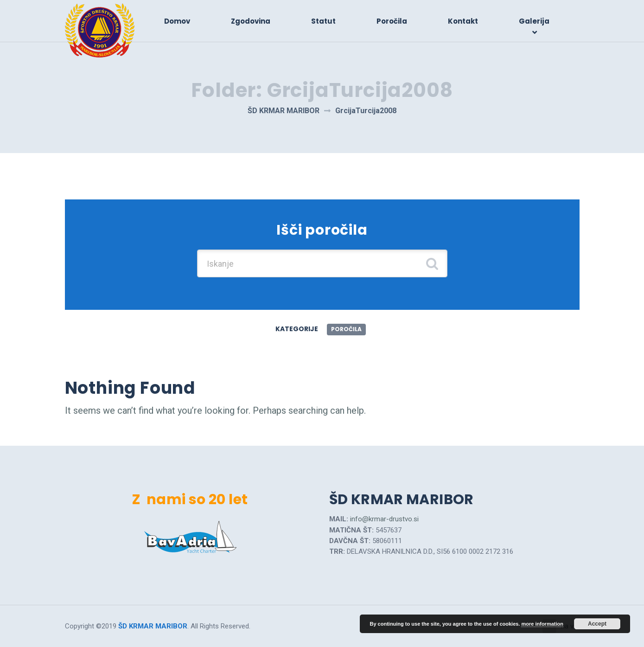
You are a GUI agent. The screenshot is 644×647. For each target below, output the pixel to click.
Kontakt (463, 21)
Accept (597, 624)
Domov (177, 21)
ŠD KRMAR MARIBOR (153, 626)
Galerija (534, 21)
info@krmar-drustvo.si (384, 519)
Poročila (392, 21)
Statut (323, 21)
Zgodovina (251, 21)
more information (542, 624)
